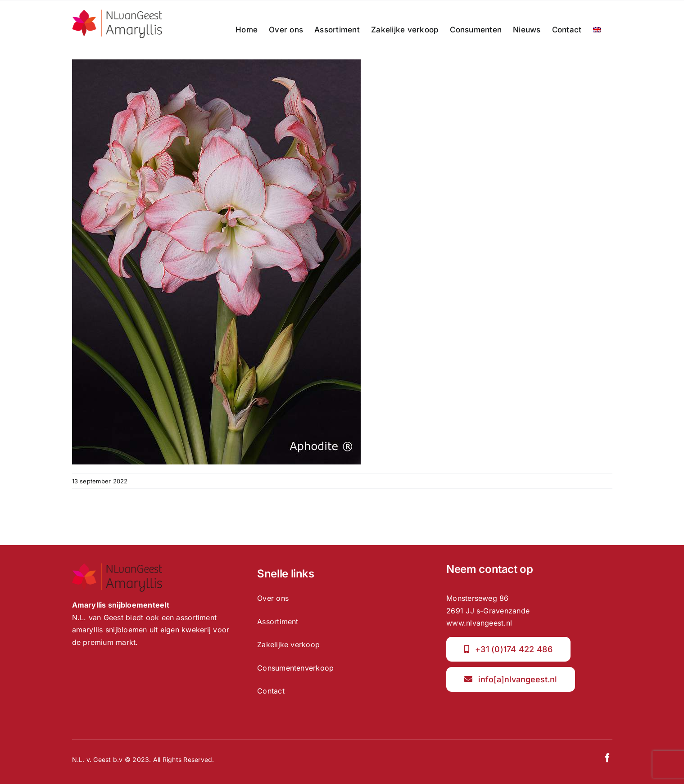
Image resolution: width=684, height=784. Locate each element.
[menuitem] (597, 30)
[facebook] (607, 758)
